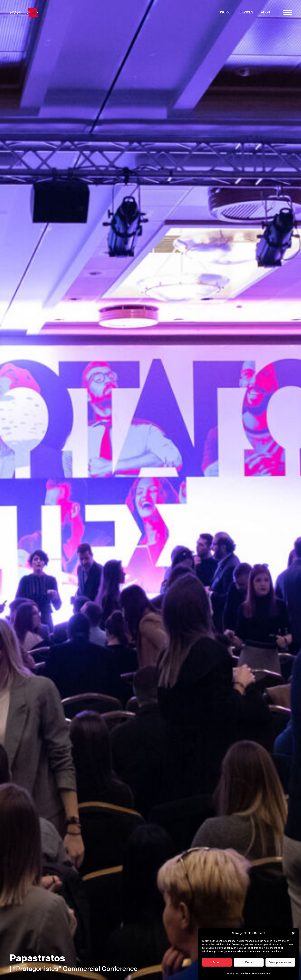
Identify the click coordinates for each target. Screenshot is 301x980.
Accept (217, 962)
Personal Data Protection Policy (253, 974)
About (267, 12)
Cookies (230, 974)
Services (245, 12)
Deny (248, 962)
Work (225, 12)
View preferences (280, 962)
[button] (293, 933)
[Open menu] (288, 12)
